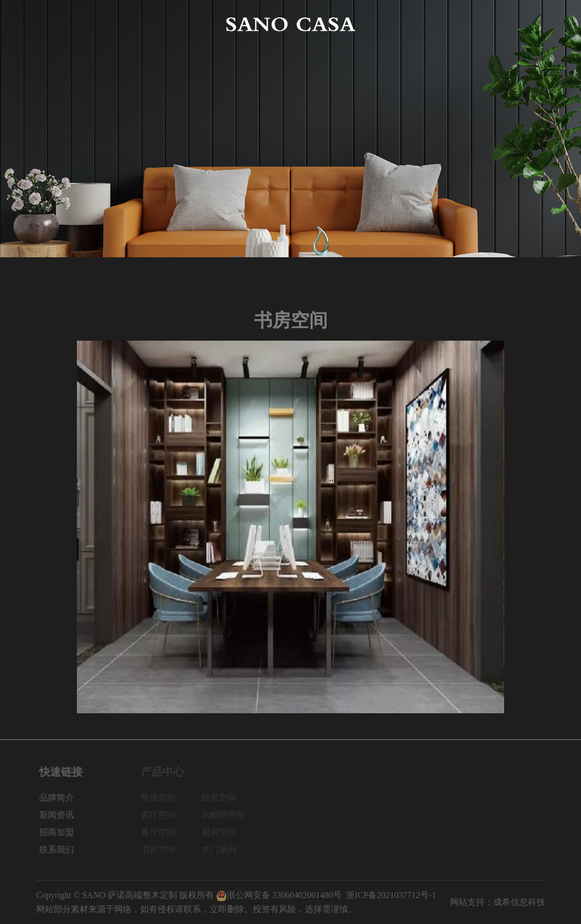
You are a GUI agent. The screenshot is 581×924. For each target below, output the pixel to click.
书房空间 (162, 850)
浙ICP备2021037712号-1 (391, 895)
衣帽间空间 (227, 815)
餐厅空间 (162, 832)
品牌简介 (105, 24)
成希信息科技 (519, 902)
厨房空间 (223, 832)
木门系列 (223, 850)
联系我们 (527, 24)
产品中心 (156, 24)
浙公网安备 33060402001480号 (279, 895)
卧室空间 (223, 798)
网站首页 (54, 24)
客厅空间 (162, 815)
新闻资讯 (425, 24)
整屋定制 (162, 798)
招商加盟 (476, 24)
